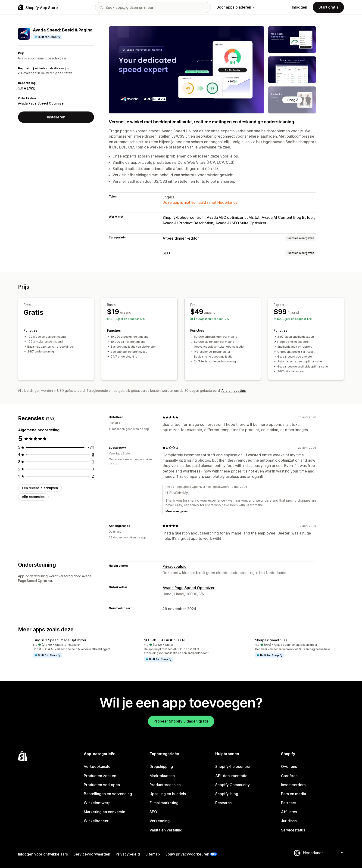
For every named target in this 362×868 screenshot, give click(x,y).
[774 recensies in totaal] (91, 447)
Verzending (160, 821)
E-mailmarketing (164, 803)
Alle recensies (33, 497)
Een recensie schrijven (40, 488)
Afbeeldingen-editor (181, 238)
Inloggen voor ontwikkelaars (43, 854)
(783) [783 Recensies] (31, 88)
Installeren (56, 117)
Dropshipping (161, 766)
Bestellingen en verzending (108, 794)
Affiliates (289, 812)
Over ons (289, 766)
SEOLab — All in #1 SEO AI (164, 640)
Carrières (289, 776)
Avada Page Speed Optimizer (41, 103)
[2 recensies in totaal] (93, 476)
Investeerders (293, 785)
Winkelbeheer (96, 821)
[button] (70, 648)
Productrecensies (165, 785)
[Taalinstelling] (323, 853)
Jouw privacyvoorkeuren (187, 854)
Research (223, 803)
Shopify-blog (227, 794)
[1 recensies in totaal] (93, 462)
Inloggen (300, 7)
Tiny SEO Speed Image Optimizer (60, 640)
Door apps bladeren (236, 7)
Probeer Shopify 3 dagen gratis (181, 721)
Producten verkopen (102, 785)
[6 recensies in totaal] (93, 454)
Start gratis (328, 7)
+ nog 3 (292, 100)
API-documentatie (231, 776)
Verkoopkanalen (98, 766)
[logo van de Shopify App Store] (38, 7)
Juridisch (289, 821)
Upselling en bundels (168, 794)
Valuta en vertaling (166, 830)
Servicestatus (293, 830)
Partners (289, 803)
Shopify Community (232, 785)
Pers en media (293, 794)
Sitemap (153, 854)
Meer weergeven (177, 511)
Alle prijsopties (234, 391)
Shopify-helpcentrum (234, 766)
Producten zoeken (100, 776)
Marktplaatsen (162, 776)
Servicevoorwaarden (92, 854)
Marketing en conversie (105, 812)
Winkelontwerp (97, 803)
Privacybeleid (175, 566)
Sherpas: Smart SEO (271, 640)
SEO (166, 253)
